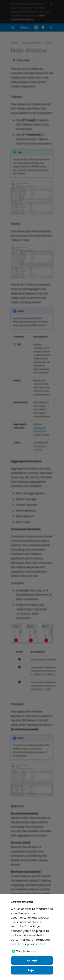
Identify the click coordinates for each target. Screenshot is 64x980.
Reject (32, 970)
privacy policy (36, 944)
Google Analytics (27, 951)
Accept (32, 960)
